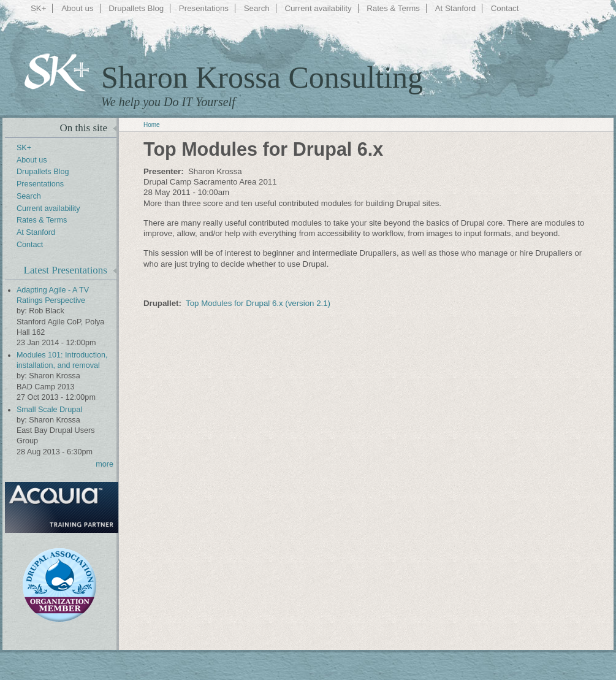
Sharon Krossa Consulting (262, 77)
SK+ (38, 8)
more (105, 464)
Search (257, 8)
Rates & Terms (393, 8)
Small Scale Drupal (49, 410)
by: (23, 311)
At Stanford (455, 8)
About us (77, 8)
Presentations (204, 8)
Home (152, 125)
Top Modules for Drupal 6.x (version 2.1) (258, 303)
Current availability (318, 8)
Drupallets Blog (136, 8)
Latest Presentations (66, 270)
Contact (505, 8)
